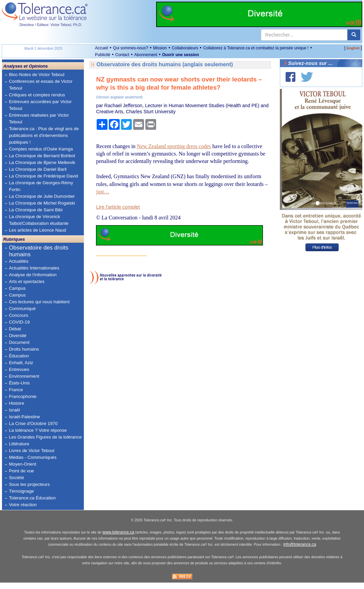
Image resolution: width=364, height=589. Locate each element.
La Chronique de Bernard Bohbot (42, 156)
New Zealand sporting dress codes (174, 146)
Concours (18, 315)
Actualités (19, 261)
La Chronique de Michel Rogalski (42, 203)
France (16, 390)
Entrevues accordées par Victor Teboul (40, 105)
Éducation (19, 356)
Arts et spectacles (27, 281)
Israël (14, 410)
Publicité (103, 55)
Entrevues (19, 369)
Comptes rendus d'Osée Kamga (41, 149)
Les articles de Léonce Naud (37, 230)
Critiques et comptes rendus (37, 95)
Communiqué (22, 309)
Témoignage (21, 491)
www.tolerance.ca (118, 539)
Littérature (19, 444)
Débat (15, 329)
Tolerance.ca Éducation (32, 498)
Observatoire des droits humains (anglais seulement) (165, 64)
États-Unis (19, 383)
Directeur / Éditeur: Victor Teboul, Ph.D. (51, 25)
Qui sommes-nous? (130, 48)
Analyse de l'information (33, 275)
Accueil (102, 48)
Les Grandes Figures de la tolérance (45, 437)
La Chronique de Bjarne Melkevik (42, 162)
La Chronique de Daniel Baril (38, 169)
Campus (17, 288)
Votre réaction (23, 505)
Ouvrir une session (181, 55)
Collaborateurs (185, 48)
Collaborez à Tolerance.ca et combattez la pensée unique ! (256, 48)
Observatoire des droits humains (39, 251)
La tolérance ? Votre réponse (38, 430)
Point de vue (21, 471)
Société (16, 478)
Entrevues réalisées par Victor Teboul (39, 119)
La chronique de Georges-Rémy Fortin (41, 186)
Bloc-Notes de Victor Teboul (37, 75)
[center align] (354, 35)
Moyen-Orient (22, 464)
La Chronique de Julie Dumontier (42, 196)
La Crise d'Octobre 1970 (33, 423)
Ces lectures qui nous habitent (39, 302)
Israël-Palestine (24, 417)
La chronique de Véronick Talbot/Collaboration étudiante (39, 220)
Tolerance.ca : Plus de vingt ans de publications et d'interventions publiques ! (44, 135)
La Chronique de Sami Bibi (36, 210)
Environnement (24, 376)
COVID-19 (19, 322)
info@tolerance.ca (300, 551)
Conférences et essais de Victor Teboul (41, 85)
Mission (160, 48)
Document (19, 342)
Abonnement (146, 55)
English (353, 48)
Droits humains (24, 349)
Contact (122, 55)
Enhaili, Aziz (21, 363)
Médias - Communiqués (33, 457)
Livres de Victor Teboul (31, 451)
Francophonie (23, 396)
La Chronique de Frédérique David (43, 176)
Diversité (18, 336)
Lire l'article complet (118, 207)
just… (103, 192)
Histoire (16, 403)
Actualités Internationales (34, 268)
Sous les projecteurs (29, 484)
